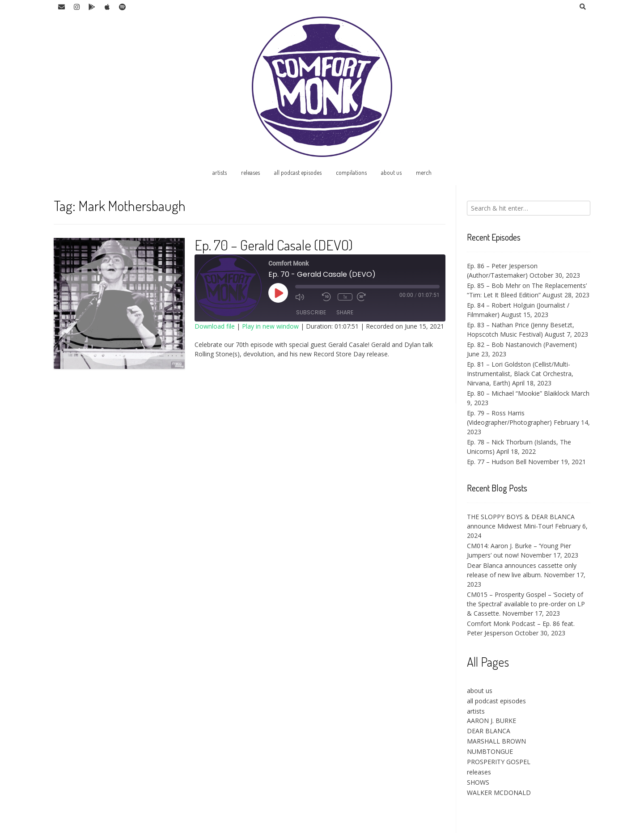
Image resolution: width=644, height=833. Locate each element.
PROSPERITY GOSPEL (499, 762)
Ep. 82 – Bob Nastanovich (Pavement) (522, 345)
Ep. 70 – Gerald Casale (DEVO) (274, 245)
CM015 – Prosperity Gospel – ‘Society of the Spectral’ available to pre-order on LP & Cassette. (526, 604)
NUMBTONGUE (490, 751)
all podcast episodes (298, 172)
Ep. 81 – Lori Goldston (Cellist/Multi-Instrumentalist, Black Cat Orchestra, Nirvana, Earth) (520, 374)
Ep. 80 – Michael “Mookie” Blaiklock (518, 393)
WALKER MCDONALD (499, 793)
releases (250, 172)
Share (345, 313)
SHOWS (478, 782)
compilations (351, 172)
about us (391, 172)
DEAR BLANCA (489, 731)
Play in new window (270, 326)
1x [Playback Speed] (345, 297)
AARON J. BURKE (491, 721)
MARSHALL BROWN (496, 741)
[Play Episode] (278, 293)
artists (220, 172)
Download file (215, 326)
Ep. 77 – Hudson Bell (497, 462)
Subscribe (311, 313)
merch (424, 172)
